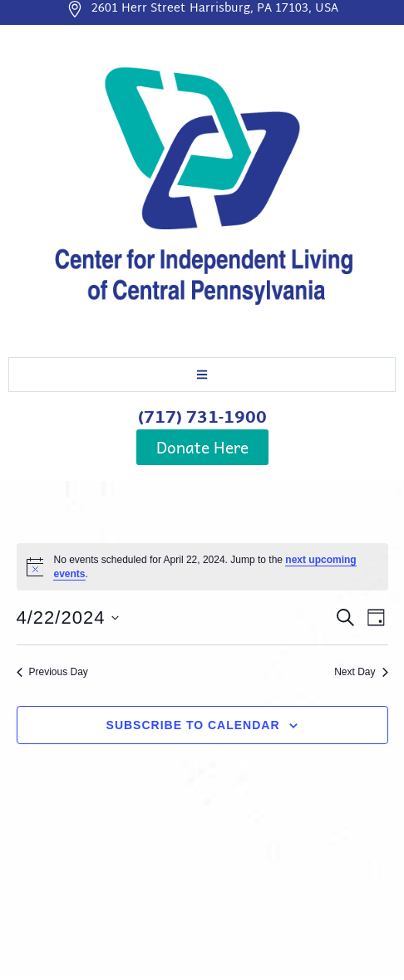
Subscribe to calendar (193, 725)
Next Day (361, 672)
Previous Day (52, 672)
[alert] (202, 567)
